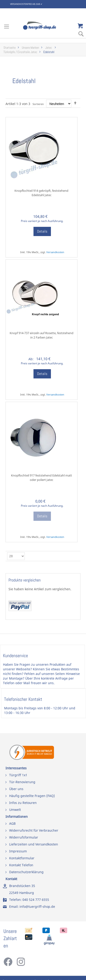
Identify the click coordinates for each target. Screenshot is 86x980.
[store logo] (43, 26)
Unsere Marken (30, 48)
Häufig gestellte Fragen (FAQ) (32, 796)
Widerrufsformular (24, 837)
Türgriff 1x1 (18, 775)
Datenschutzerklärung (26, 872)
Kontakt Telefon (21, 865)
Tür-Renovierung (22, 782)
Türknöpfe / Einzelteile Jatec (20, 52)
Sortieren (38, 104)
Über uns (16, 789)
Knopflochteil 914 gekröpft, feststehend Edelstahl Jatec (41, 193)
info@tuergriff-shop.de (37, 907)
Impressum (18, 851)
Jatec (49, 48)
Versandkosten (55, 252)
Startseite (10, 48)
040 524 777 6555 (36, 900)
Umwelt (15, 810)
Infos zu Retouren (23, 803)
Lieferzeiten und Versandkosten (34, 844)
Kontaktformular (22, 858)
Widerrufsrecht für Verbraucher (34, 830)
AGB (12, 823)
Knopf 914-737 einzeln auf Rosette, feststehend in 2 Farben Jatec (42, 335)
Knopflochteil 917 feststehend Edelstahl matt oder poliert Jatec (42, 478)
